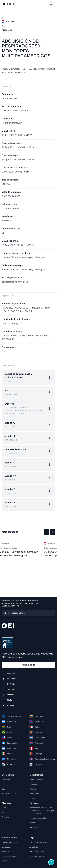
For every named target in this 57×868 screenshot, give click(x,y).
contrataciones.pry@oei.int (16, 282)
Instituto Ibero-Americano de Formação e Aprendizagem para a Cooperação (42, 811)
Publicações (34, 793)
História (5, 784)
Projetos (33, 789)
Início (17, 600)
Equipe (5, 789)
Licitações (36, 600)
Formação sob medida (38, 818)
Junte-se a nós (8, 852)
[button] (46, 532)
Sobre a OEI (7, 780)
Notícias (5, 812)
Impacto (33, 798)
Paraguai (25, 600)
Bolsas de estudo (36, 827)
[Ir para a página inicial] (10, 4)
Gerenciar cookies (37, 856)
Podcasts (6, 817)
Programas (34, 784)
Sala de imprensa (9, 856)
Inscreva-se (29, 665)
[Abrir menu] (4, 4)
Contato (5, 861)
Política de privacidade (38, 842)
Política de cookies (37, 852)
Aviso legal (34, 847)
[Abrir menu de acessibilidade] (51, 862)
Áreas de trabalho (36, 780)
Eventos (5, 808)
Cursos (32, 823)
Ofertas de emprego (10, 842)
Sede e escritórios (9, 793)
